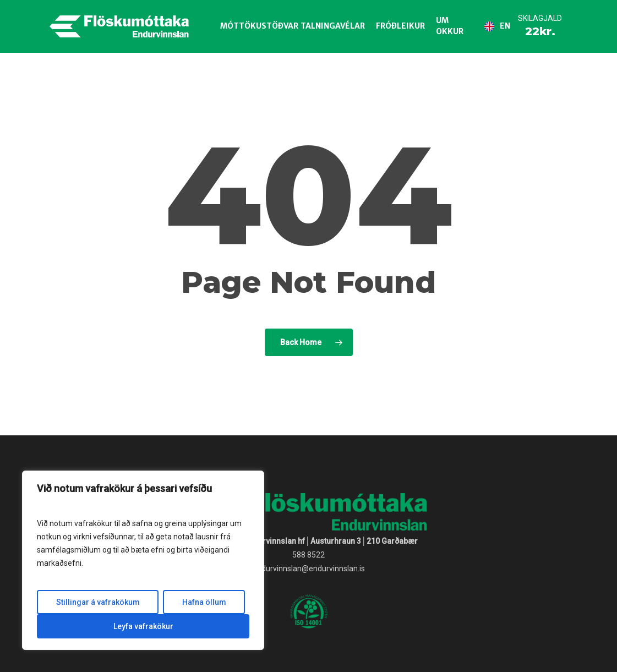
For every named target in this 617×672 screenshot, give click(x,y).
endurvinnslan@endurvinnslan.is (309, 569)
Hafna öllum (204, 602)
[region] (143, 560)
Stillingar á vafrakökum (98, 602)
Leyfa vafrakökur (143, 626)
